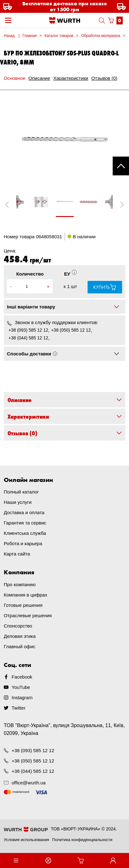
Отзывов (104, 78)
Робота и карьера (23, 543)
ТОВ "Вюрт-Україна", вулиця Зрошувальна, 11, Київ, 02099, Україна (64, 729)
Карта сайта (17, 554)
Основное (15, 78)
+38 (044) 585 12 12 (28, 338)
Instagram (22, 697)
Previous (14, 205)
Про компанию (20, 584)
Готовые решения (23, 605)
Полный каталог (21, 492)
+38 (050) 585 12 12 (71, 330)
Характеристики (71, 78)
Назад (9, 36)
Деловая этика (20, 636)
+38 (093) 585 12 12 (28, 330)
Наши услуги (18, 502)
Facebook (22, 677)
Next (119, 205)
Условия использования (26, 840)
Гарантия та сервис (25, 523)
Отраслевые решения (28, 615)
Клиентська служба (25, 533)
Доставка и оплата (24, 512)
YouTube (21, 687)
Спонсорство (18, 626)
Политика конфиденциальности (82, 840)
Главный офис (20, 646)
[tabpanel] (65, 205)
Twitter (19, 708)
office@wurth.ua (29, 783)
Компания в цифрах (25, 595)
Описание (39, 78)
